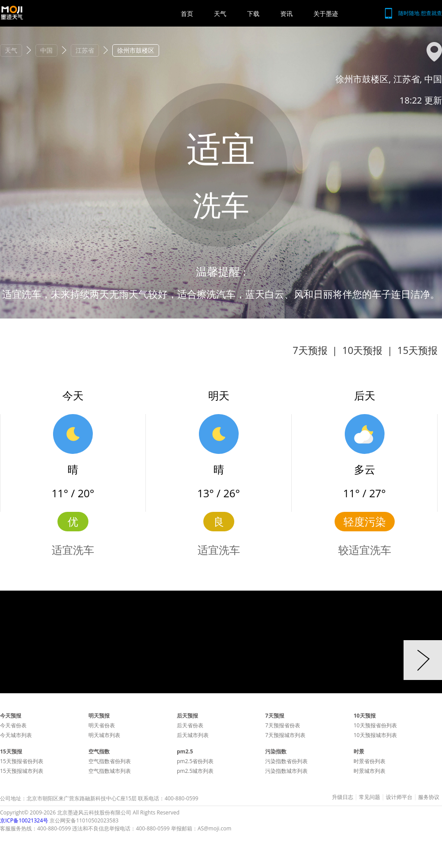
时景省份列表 (370, 761)
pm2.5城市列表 (195, 771)
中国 (46, 50)
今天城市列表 (16, 735)
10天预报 (362, 350)
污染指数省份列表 (286, 761)
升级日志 (343, 797)
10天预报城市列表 (375, 735)
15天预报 (417, 350)
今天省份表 (13, 725)
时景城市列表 (370, 771)
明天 (219, 395)
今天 (73, 395)
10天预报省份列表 (375, 725)
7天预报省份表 (283, 725)
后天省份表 (190, 725)
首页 (187, 13)
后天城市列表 (193, 735)
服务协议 (429, 797)
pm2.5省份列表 (195, 761)
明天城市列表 (104, 735)
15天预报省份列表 (22, 761)
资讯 (286, 13)
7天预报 (310, 350)
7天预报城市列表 (285, 735)
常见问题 (370, 797)
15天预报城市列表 (22, 771)
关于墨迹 (326, 13)
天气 (220, 13)
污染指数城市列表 (286, 771)
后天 (365, 395)
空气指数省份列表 (110, 761)
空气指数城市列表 (110, 771)
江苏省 (85, 50)
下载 (253, 13)
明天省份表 (102, 725)
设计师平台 (399, 797)
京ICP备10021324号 (24, 820)
